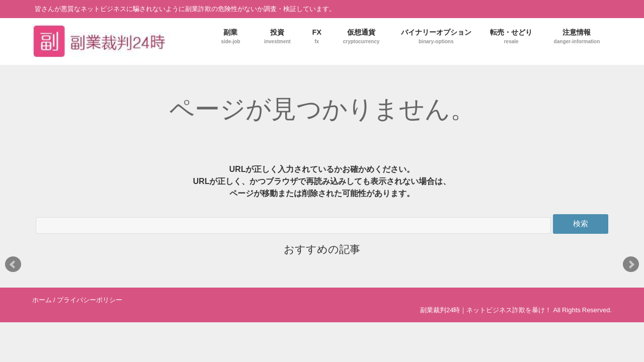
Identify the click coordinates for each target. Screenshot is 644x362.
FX (317, 36)
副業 (230, 36)
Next (631, 264)
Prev (13, 264)
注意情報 (577, 36)
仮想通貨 (361, 36)
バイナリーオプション (436, 36)
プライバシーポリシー (90, 300)
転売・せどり (511, 36)
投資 (277, 36)
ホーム (42, 300)
